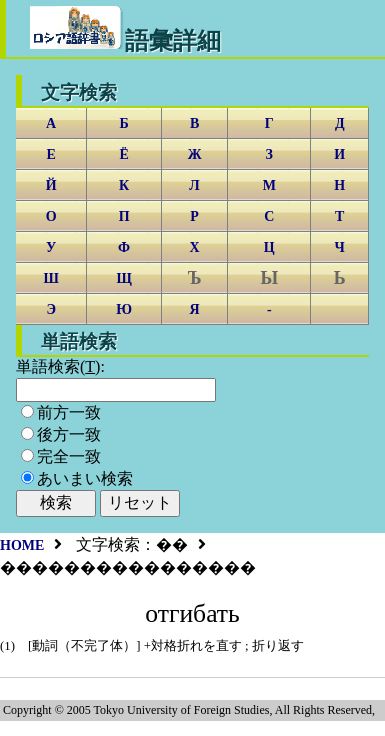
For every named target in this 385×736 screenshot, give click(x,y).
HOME (22, 545)
